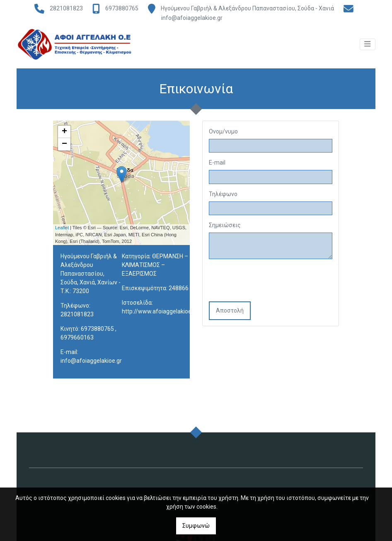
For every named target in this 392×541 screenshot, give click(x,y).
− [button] (64, 146)
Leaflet (62, 229)
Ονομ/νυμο (223, 133)
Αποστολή (230, 312)
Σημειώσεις (225, 227)
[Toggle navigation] (368, 48)
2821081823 (66, 8)
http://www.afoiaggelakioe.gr (160, 313)
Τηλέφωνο (223, 195)
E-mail (217, 164)
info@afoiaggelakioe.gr (192, 18)
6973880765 (122, 8)
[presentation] (272, 283)
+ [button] (64, 133)
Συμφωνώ (196, 526)
